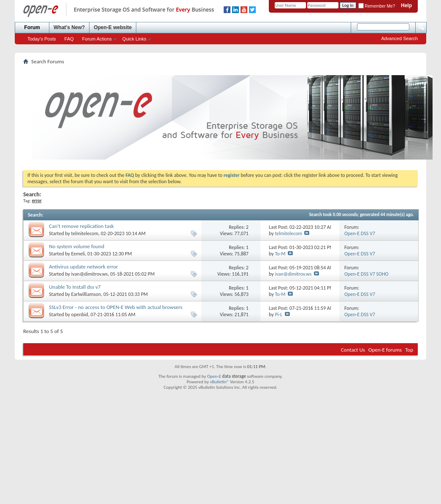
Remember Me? (377, 6)
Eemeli (78, 254)
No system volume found (77, 246)
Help (406, 5)
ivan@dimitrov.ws (90, 274)
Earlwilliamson (86, 294)
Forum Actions (97, 39)
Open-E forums (385, 350)
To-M (280, 254)
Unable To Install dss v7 (75, 287)
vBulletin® (219, 382)
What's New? (69, 27)
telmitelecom (85, 233)
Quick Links (134, 39)
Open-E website (113, 27)
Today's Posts (42, 39)
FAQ (69, 39)
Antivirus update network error (84, 267)
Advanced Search (399, 38)
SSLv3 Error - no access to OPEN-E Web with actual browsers (116, 307)
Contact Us (353, 350)
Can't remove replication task (81, 226)
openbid (80, 314)
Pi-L (279, 314)
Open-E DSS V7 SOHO (366, 274)
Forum (32, 27)
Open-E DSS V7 (360, 233)
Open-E (214, 376)
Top (409, 350)
